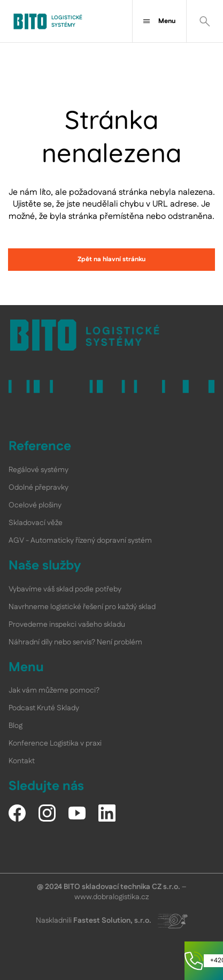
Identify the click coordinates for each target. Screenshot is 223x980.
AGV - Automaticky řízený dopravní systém (80, 541)
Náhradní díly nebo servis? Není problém (75, 642)
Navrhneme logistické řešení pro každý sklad (82, 607)
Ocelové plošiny (35, 505)
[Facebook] (17, 813)
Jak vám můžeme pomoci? (54, 690)
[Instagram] (47, 813)
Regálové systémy (39, 470)
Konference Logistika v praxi (55, 743)
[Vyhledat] (205, 21)
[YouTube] (77, 813)
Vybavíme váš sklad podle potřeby (65, 589)
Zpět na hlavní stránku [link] (111, 259)
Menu (159, 21)
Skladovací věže (36, 523)
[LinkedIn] (107, 813)
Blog (16, 726)
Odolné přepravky (39, 488)
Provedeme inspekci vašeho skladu (67, 625)
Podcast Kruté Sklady (44, 708)
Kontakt (22, 761)
